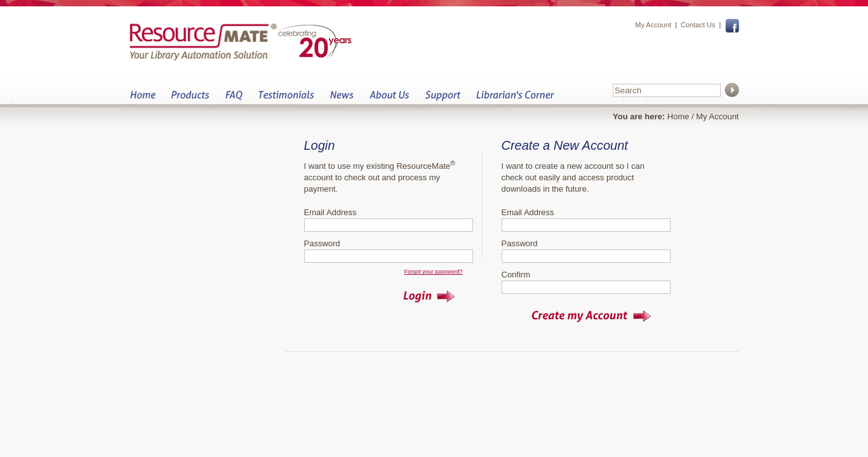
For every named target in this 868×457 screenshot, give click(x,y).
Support (443, 99)
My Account (653, 25)
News (342, 99)
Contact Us (698, 25)
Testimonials (286, 99)
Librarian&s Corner (515, 99)
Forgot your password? (433, 272)
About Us (389, 99)
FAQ (234, 99)
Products (190, 99)
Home (143, 99)
